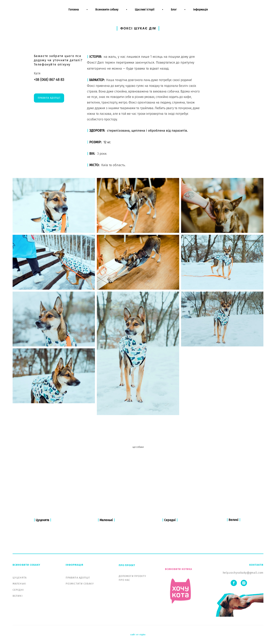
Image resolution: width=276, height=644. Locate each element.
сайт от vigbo (138, 635)
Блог (174, 13)
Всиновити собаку (107, 13)
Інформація (200, 13)
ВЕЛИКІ (18, 596)
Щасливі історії (145, 13)
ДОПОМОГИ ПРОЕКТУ (132, 576)
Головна (74, 13)
